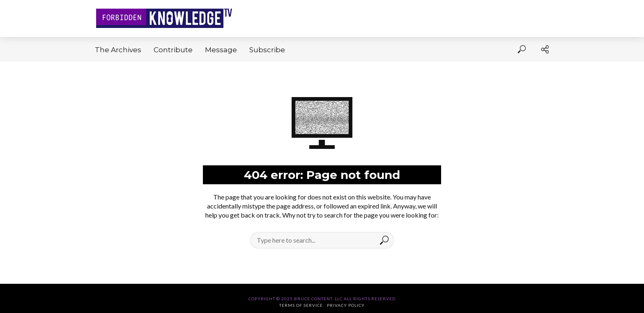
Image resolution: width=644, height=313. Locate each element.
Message (221, 50)
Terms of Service (301, 305)
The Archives (118, 50)
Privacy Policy (346, 305)
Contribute (173, 50)
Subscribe (267, 50)
